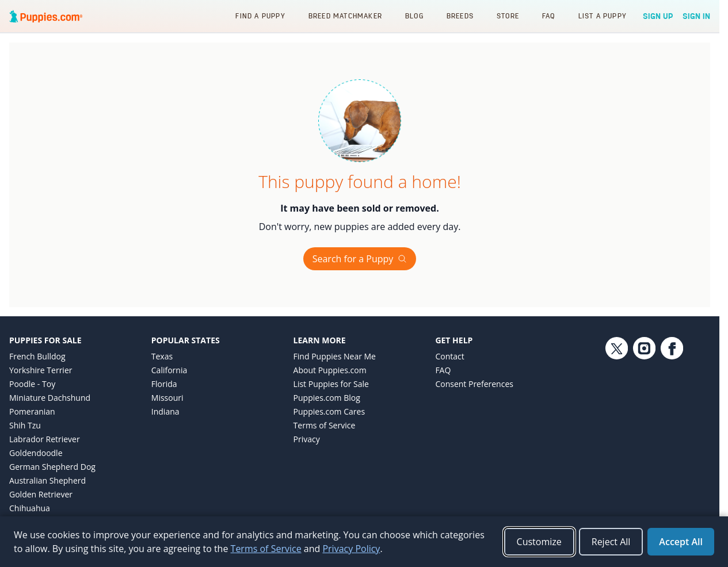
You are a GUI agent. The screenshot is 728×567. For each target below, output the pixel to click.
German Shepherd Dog (52, 467)
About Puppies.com (330, 370)
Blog (414, 16)
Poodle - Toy (32, 384)
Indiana (165, 411)
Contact (449, 356)
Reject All (611, 542)
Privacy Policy (351, 549)
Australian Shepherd (47, 480)
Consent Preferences (474, 384)
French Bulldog (37, 356)
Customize (539, 542)
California (169, 370)
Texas (162, 356)
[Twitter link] (616, 431)
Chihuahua (30, 508)
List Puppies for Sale (331, 384)
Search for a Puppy (360, 259)
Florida (164, 384)
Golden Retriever (41, 494)
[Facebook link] (672, 431)
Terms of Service (325, 425)
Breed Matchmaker (345, 16)
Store (508, 16)
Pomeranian (32, 411)
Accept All (681, 542)
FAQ (549, 16)
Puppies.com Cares (329, 411)
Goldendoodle (36, 453)
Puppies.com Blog (327, 398)
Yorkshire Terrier (41, 370)
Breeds (460, 16)
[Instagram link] (644, 431)
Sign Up (658, 16)
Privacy (307, 439)
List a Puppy (603, 16)
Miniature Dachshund (50, 398)
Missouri (167, 398)
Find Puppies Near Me (335, 356)
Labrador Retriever (45, 439)
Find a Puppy (260, 16)
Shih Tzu (25, 425)
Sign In (696, 16)
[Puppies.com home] (46, 16)
